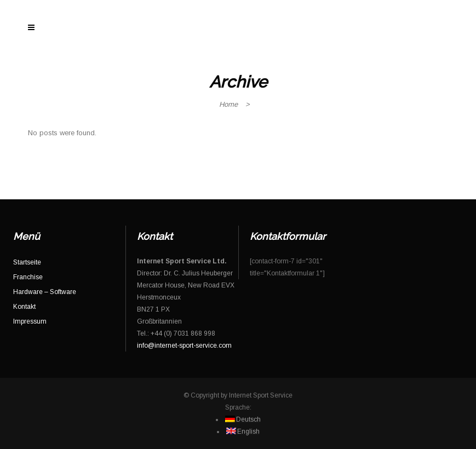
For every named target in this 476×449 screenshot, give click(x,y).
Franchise (28, 277)
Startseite (27, 262)
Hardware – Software (45, 292)
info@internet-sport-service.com (184, 346)
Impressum (30, 321)
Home (228, 104)
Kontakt (24, 307)
